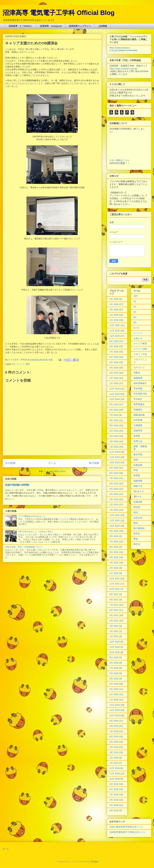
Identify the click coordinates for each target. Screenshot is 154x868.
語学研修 (138, 420)
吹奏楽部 (138, 465)
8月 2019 (114, 726)
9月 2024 (114, 404)
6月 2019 (114, 737)
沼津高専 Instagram (51, 26)
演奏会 (137, 373)
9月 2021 (114, 594)
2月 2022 (114, 568)
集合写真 (138, 454)
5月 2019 (114, 742)
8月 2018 (114, 789)
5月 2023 (114, 489)
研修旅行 (138, 410)
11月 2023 (115, 457)
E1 (135, 301)
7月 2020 (114, 668)
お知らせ (138, 338)
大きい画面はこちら (120, 160)
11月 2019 (115, 710)
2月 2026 (114, 315)
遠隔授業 (138, 378)
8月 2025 (114, 346)
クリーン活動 (140, 349)
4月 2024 (114, 431)
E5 (135, 322)
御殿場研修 (139, 415)
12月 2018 (115, 768)
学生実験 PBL (140, 394)
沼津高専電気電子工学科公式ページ (127, 832)
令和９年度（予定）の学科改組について (24, 547)
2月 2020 (114, 694)
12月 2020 (115, 642)
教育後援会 (139, 404)
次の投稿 (10, 463)
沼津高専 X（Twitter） (21, 26)
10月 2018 (115, 779)
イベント (20, 364)
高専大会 (138, 441)
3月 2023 (114, 499)
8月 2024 (114, 410)
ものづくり (139, 367)
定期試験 (138, 502)
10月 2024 (115, 399)
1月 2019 (114, 763)
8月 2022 (114, 536)
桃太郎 (137, 507)
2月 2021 (114, 631)
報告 (28, 364)
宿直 (136, 460)
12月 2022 (115, 515)
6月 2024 (114, 420)
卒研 (136, 470)
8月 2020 (114, 663)
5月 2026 (114, 299)
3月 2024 (114, 436)
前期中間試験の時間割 (17, 485)
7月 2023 (114, 478)
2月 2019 (114, 758)
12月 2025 (115, 325)
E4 (14, 364)
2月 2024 (114, 441)
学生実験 (138, 389)
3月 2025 (114, 373)
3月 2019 (114, 752)
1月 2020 (114, 700)
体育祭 (137, 475)
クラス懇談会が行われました (32, 516)
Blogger (95, 861)
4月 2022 (114, 557)
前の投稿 (94, 463)
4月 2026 (114, 304)
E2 (135, 307)
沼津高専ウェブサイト (80, 26)
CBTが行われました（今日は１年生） (36, 531)
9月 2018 (114, 784)
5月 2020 (114, 679)
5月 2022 (114, 552)
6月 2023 (114, 484)
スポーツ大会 (140, 354)
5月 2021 (114, 615)
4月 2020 (114, 684)
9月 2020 (114, 657)
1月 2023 (114, 510)
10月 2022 (115, 526)
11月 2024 (115, 394)
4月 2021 (114, 621)
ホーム (52, 463)
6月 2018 (114, 800)
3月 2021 (114, 626)
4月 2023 (114, 494)
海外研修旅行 (140, 383)
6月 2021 (114, 610)
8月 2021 (114, 600)
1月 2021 (114, 636)
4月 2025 (114, 368)
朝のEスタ (139, 491)
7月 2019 (114, 731)
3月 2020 (114, 689)
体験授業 (138, 481)
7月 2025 (114, 352)
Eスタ (136, 328)
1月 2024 (114, 447)
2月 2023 (114, 505)
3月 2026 (114, 310)
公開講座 (138, 425)
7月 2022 (114, 542)
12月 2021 (115, 579)
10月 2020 (115, 652)
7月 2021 (114, 605)
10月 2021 (115, 589)
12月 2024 (115, 389)
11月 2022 (115, 520)
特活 (136, 512)
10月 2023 (115, 462)
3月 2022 (114, 563)
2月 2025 (114, 378)
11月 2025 (115, 331)
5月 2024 (114, 425)
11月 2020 (115, 647)
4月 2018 (114, 810)
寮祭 (136, 539)
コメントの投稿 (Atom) (55, 471)
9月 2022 (114, 531)
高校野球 (138, 431)
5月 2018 (114, 805)
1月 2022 (114, 573)
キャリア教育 (140, 344)
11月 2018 (115, 773)
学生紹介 (138, 399)
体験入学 (138, 486)
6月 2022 (114, 547)
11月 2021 (115, 584)
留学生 (137, 533)
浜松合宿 (138, 518)
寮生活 (137, 544)
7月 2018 (114, 795)
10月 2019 (115, 715)
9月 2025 (114, 341)
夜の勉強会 (139, 528)
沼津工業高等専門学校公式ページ (126, 827)
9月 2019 (114, 721)
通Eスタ (138, 497)
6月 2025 (114, 357)
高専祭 (137, 436)
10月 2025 (115, 336)
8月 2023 (114, 473)
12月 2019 (115, 705)
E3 (135, 312)
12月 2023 (115, 452)
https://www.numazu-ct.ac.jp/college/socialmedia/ (123, 49)
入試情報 (103, 26)
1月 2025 (114, 383)
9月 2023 (114, 468)
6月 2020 (114, 673)
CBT (136, 296)
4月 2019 (114, 747)
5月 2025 (114, 362)
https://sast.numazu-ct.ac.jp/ (123, 69)
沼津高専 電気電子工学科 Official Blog (59, 13)
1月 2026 (114, 320)
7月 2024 (114, 415)
